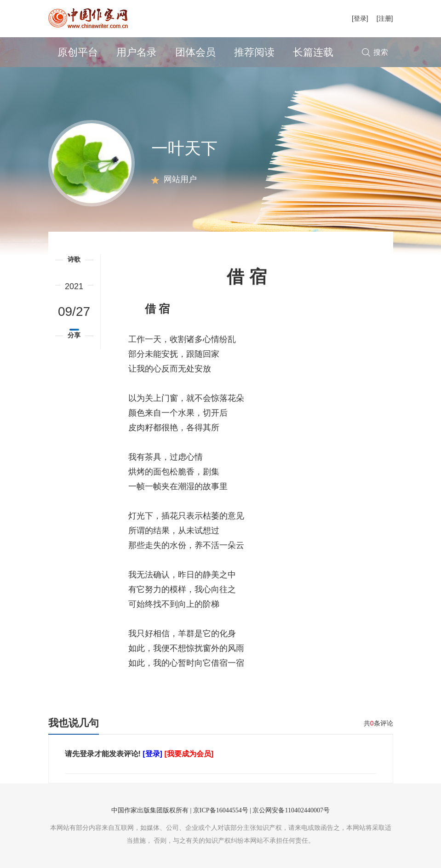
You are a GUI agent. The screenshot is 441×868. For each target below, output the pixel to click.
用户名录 (137, 52)
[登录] (360, 18)
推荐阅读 (254, 52)
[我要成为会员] (189, 754)
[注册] (385, 18)
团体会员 (195, 52)
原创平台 (78, 52)
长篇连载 (313, 52)
